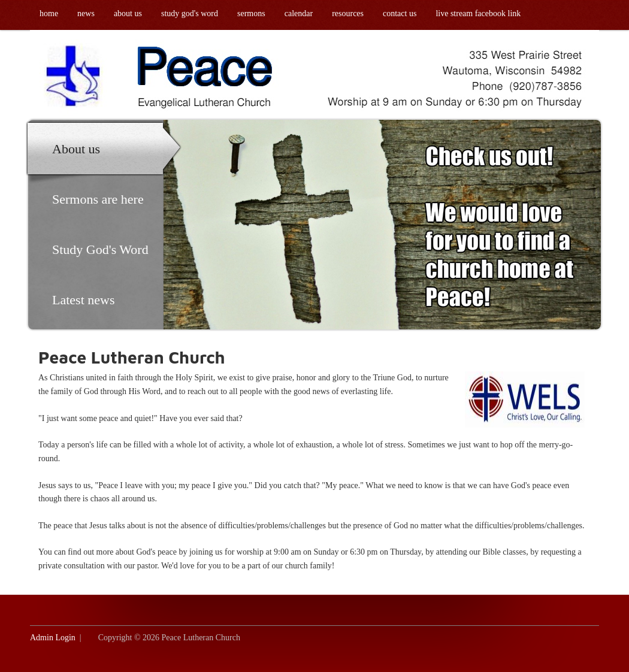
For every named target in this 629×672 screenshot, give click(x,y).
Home (49, 13)
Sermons (251, 13)
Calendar (299, 13)
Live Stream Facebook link (478, 13)
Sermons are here (98, 199)
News (86, 13)
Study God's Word (190, 13)
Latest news (83, 300)
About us (128, 13)
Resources (348, 13)
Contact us (400, 13)
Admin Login (53, 638)
